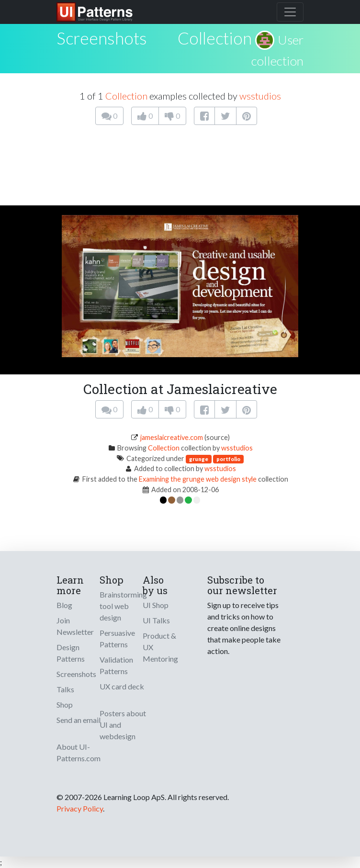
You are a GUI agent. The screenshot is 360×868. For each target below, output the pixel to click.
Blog (64, 605)
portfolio (228, 459)
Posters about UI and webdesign (123, 725)
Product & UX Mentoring (160, 647)
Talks (65, 689)
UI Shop (156, 605)
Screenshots (76, 674)
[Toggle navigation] (290, 12)
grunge (199, 459)
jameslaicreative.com (172, 437)
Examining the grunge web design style (198, 479)
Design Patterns (71, 653)
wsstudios (260, 96)
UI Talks (156, 620)
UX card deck (122, 686)
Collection (215, 38)
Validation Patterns (116, 665)
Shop (65, 705)
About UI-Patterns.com (79, 752)
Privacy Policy (80, 808)
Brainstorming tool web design (123, 606)
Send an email (79, 720)
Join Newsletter (75, 626)
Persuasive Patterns (117, 638)
